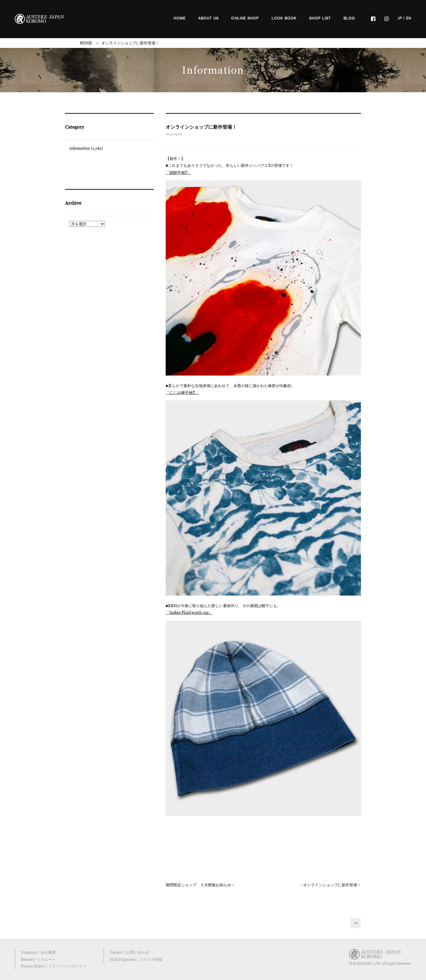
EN (409, 18)
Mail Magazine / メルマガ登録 (136, 959)
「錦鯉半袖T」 (178, 172)
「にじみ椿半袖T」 (182, 392)
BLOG (349, 18)
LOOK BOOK (284, 18)
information (80, 148)
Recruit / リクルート (38, 959)
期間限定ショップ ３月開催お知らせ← (200, 885)
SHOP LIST (320, 18)
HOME (180, 18)
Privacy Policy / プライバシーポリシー (54, 966)
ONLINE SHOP (245, 18)
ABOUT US (209, 18)
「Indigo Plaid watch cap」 (189, 612)
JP (400, 18)
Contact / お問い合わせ (130, 952)
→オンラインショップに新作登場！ (330, 885)
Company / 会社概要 (38, 952)
